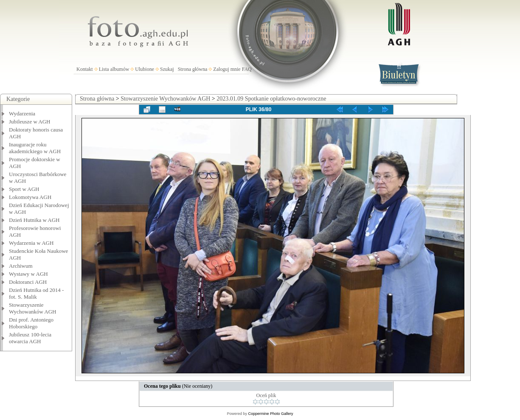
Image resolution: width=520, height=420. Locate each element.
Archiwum (21, 266)
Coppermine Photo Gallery (270, 414)
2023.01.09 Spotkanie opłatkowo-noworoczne (271, 99)
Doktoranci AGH (28, 282)
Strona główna (193, 69)
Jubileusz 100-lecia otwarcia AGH (30, 338)
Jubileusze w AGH (30, 122)
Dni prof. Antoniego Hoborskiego (31, 323)
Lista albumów (114, 69)
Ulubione (145, 69)
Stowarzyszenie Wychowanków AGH (33, 308)
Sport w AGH (24, 189)
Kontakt (85, 69)
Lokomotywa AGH (30, 197)
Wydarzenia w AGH (31, 243)
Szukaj (167, 69)
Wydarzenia (22, 113)
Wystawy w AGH (28, 274)
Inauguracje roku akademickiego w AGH (35, 148)
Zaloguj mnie (227, 69)
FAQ (247, 69)
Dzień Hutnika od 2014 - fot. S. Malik (36, 293)
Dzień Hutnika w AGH (34, 220)
